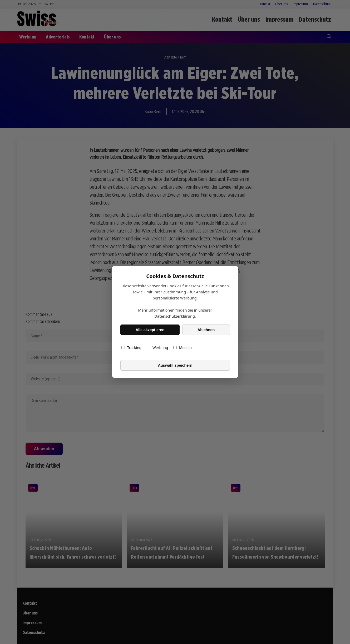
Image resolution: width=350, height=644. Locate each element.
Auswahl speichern (175, 365)
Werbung (157, 348)
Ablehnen (206, 330)
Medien (183, 348)
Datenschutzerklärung (175, 316)
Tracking (131, 348)
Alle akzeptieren (150, 330)
